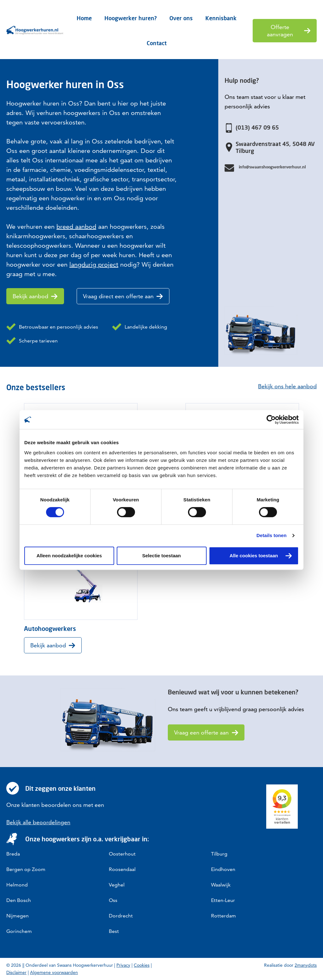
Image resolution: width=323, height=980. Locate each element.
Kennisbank (221, 18)
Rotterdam (223, 916)
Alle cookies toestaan (254, 556)
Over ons (181, 18)
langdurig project (94, 264)
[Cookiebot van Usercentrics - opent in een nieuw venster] (271, 420)
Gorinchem (19, 931)
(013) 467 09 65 (257, 127)
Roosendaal (122, 869)
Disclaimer (16, 972)
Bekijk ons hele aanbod (287, 386)
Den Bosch (19, 900)
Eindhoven (223, 869)
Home (84, 18)
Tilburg (219, 854)
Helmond (17, 885)
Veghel (117, 885)
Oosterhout (122, 854)
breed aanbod (76, 227)
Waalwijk (221, 885)
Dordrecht (121, 916)
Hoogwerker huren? (131, 18)
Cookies (142, 965)
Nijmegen (18, 916)
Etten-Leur (223, 900)
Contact (157, 43)
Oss (113, 900)
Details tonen (271, 535)
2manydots (306, 965)
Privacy (123, 965)
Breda (13, 854)
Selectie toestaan (162, 556)
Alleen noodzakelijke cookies (69, 556)
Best (114, 931)
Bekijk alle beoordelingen (38, 822)
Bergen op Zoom (26, 869)
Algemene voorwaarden (54, 972)
